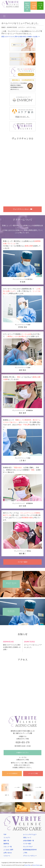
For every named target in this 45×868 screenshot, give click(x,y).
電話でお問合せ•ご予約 (27, 6)
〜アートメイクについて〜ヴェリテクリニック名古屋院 (20, 180)
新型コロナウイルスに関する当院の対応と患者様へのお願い (20, 36)
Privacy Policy (27, 864)
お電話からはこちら (22, 751)
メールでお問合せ (34, 5)
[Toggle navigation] (4, 16)
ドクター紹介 (23, 560)
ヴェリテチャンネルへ (22, 209)
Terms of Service (36, 864)
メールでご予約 (40, 5)
